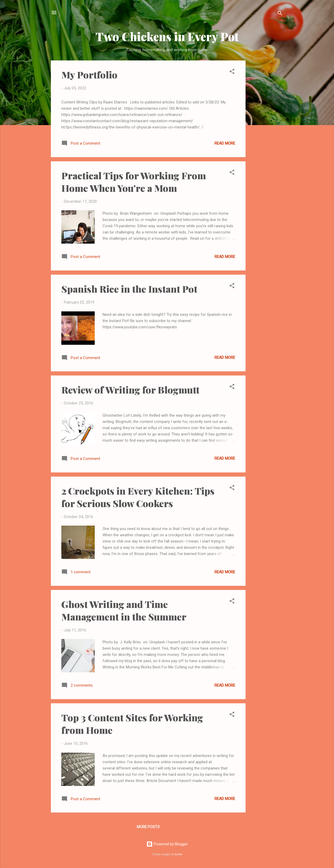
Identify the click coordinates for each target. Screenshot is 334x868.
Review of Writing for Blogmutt (130, 390)
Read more (225, 143)
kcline (178, 854)
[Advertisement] (266, 139)
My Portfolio (89, 75)
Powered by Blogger (167, 844)
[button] (232, 72)
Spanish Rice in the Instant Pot (129, 289)
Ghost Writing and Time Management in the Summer (124, 610)
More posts (148, 827)
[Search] (280, 14)
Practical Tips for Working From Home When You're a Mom (134, 182)
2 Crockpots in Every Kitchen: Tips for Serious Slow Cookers (138, 497)
